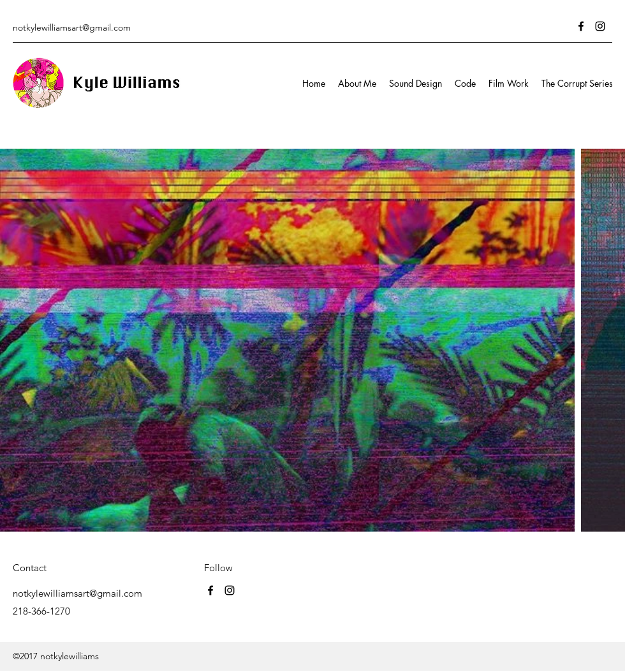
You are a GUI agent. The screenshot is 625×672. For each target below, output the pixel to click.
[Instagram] (600, 26)
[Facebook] (581, 26)
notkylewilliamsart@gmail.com (72, 27)
